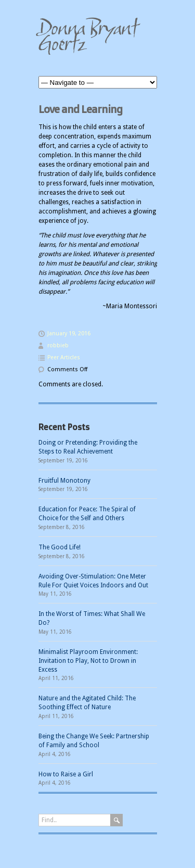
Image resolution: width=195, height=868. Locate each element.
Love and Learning (80, 109)
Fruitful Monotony (64, 481)
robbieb (58, 345)
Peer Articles (64, 357)
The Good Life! (60, 547)
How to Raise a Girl (66, 774)
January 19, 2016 (69, 334)
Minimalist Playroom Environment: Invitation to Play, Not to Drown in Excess (88, 661)
